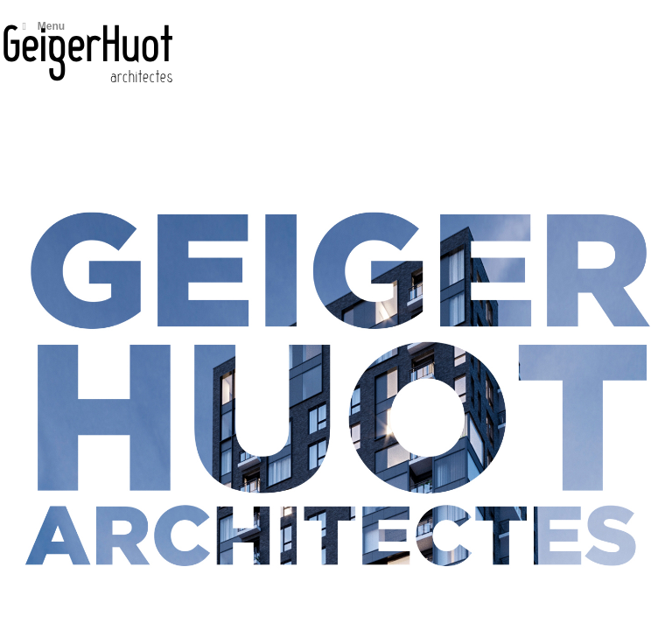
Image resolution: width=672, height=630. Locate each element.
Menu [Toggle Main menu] (41, 26)
